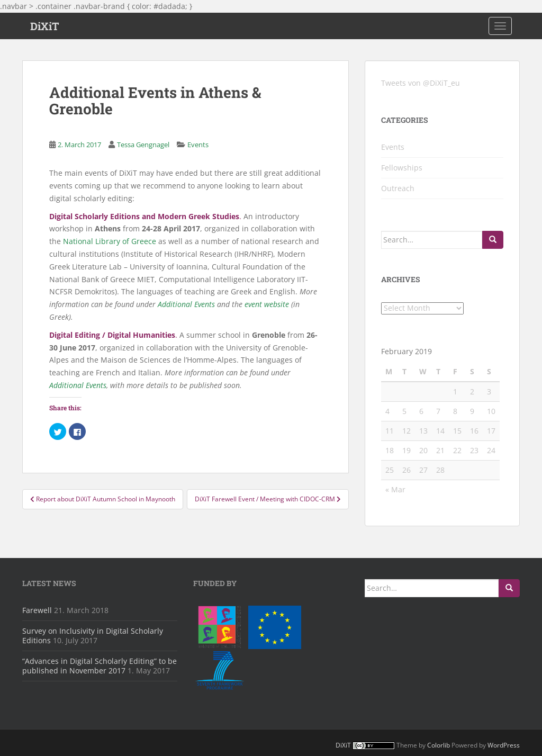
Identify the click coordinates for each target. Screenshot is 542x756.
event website (267, 304)
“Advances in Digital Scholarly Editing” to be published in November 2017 (100, 666)
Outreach (398, 188)
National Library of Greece (110, 241)
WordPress (504, 745)
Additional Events (186, 304)
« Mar (395, 489)
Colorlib (439, 745)
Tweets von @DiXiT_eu (421, 83)
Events (198, 145)
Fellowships (402, 168)
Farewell (37, 610)
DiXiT (45, 26)
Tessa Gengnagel (143, 145)
